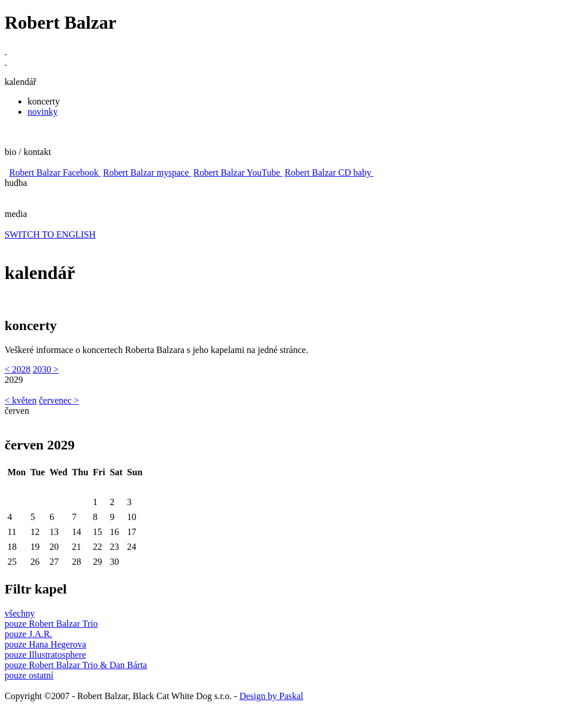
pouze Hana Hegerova (45, 644)
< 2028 (18, 369)
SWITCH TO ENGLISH (50, 234)
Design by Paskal (271, 696)
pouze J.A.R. (28, 634)
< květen (21, 400)
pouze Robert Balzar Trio (51, 624)
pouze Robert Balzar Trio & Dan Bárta (76, 665)
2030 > (46, 369)
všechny (20, 613)
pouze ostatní (29, 675)
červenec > (59, 400)
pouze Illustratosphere (45, 655)
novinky (42, 112)
